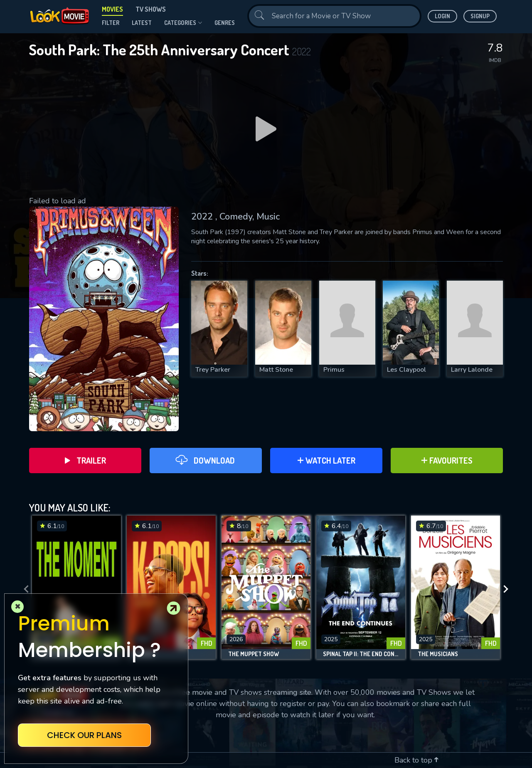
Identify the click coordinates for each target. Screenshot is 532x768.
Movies (112, 9)
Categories (183, 23)
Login (442, 16)
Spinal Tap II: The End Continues (361, 654)
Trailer (85, 460)
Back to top (416, 760)
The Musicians (438, 654)
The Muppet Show (254, 654)
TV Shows (151, 9)
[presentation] (24, 589)
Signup (480, 16)
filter (111, 23)
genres (225, 23)
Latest (142, 23)
